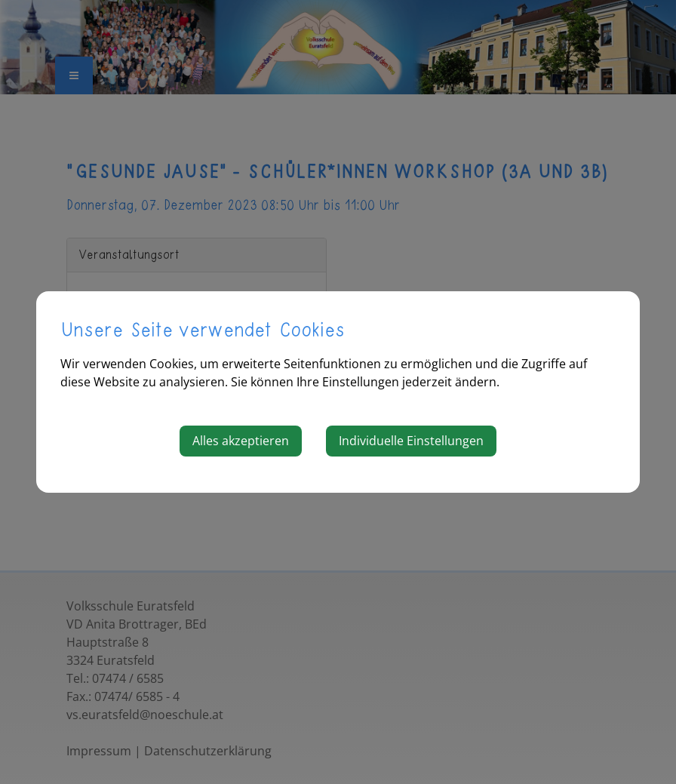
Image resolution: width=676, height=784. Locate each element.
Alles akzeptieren (241, 441)
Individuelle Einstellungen (411, 441)
